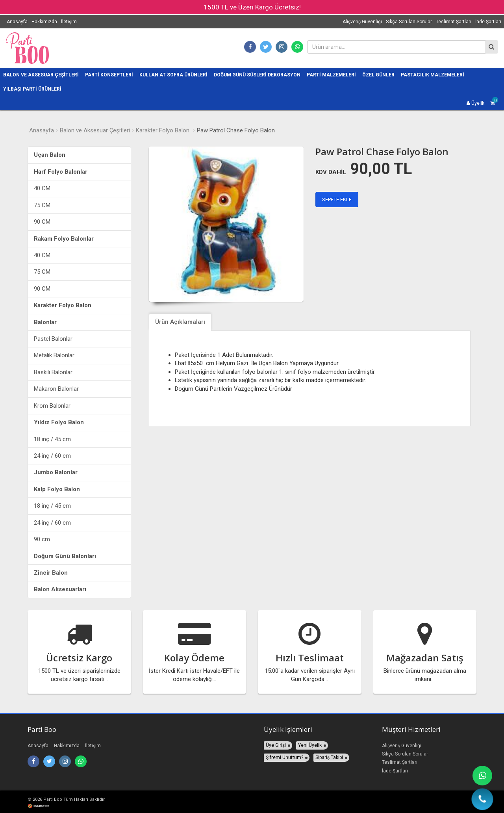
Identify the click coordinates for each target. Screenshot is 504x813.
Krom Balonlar (52, 406)
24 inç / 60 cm (52, 456)
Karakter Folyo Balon (163, 130)
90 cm (42, 539)
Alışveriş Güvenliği (362, 22)
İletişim (69, 22)
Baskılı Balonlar (53, 372)
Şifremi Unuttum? (284, 757)
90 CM (42, 222)
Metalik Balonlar (54, 355)
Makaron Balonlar (56, 389)
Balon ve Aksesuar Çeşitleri (95, 130)
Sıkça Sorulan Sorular (409, 22)
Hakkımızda (44, 22)
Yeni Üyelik (310, 745)
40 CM (42, 188)
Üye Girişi (276, 745)
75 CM (42, 205)
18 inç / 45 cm (52, 439)
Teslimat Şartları (454, 22)
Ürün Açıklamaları (180, 322)
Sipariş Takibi (329, 757)
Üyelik (475, 103)
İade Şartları (488, 22)
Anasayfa (17, 22)
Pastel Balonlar (53, 339)
